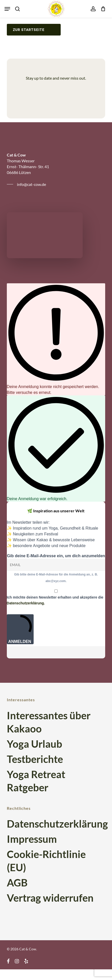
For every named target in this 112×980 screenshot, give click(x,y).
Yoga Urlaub (35, 744)
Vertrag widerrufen (50, 898)
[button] (7, 9)
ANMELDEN (20, 629)
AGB (17, 883)
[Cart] (102, 9)
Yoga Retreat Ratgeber (36, 781)
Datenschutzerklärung (56, 824)
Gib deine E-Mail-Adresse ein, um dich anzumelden (56, 556)
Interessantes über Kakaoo (49, 722)
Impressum (32, 839)
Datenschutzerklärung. (26, 603)
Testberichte (35, 759)
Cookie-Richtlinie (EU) (46, 861)
